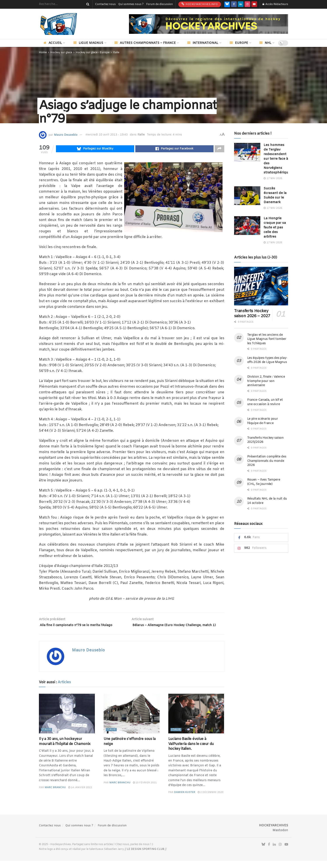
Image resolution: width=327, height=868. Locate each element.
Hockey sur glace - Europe (93, 53)
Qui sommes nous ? (131, 4)
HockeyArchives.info (200, 4)
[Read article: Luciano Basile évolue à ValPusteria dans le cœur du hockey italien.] (196, 721)
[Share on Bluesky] (95, 149)
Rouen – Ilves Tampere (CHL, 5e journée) (264, 482)
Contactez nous (105, 4)
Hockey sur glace (61, 53)
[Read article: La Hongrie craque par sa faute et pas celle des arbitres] (247, 226)
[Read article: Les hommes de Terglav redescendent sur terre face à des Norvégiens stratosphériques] (247, 152)
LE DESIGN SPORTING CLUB (146, 856)
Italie (116, 53)
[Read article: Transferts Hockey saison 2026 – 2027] (261, 286)
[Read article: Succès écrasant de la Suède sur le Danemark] (247, 196)
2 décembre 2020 (210, 800)
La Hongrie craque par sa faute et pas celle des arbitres (275, 228)
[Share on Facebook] (174, 149)
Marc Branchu (55, 794)
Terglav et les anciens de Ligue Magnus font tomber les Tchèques (267, 339)
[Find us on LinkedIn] (241, 4)
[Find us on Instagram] (247, 4)
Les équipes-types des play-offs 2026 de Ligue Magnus (267, 360)
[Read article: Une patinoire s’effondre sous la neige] (132, 721)
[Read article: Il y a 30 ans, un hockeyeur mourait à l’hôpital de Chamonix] (67, 721)
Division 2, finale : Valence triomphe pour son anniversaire (266, 381)
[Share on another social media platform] (219, 149)
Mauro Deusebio (66, 135)
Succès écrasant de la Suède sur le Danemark (275, 195)
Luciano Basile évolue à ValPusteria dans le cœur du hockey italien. (191, 751)
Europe (239, 43)
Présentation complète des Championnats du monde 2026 (267, 461)
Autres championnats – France (145, 43)
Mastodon (280, 837)
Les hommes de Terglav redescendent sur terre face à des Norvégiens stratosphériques (278, 159)
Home (43, 53)
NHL (265, 43)
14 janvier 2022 (80, 794)
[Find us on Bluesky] (227, 4)
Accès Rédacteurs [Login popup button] (275, 4)
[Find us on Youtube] (254, 4)
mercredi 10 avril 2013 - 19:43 (107, 135)
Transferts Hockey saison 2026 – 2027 (252, 314)
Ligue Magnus (88, 43)
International (203, 43)
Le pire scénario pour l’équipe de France (263, 421)
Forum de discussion (160, 4)
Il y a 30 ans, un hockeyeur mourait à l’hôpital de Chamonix (65, 749)
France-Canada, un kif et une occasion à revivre (265, 402)
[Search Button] (87, 4)
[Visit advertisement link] (209, 24)
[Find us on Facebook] (234, 4)
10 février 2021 (145, 790)
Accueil (53, 43)
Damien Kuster (185, 800)
